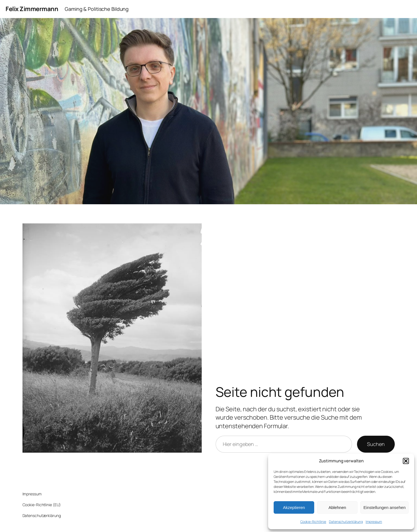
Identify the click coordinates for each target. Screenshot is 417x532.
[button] (406, 461)
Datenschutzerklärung (346, 522)
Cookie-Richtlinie (313, 522)
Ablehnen (337, 507)
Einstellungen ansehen (384, 507)
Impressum (374, 522)
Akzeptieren (294, 507)
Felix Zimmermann (32, 9)
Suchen (376, 444)
